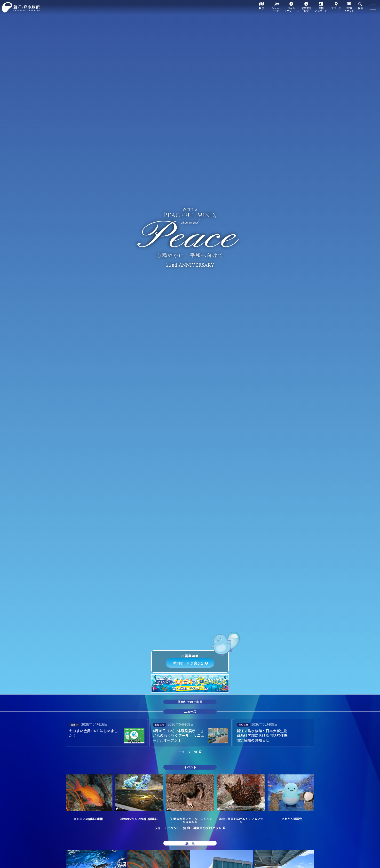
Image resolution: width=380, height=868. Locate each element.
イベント (190, 767)
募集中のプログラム (207, 828)
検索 (360, 8)
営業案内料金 (306, 9)
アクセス (336, 8)
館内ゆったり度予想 (189, 663)
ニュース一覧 (188, 752)
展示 (261, 8)
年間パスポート (321, 9)
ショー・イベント (277, 9)
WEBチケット (349, 9)
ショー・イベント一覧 (170, 828)
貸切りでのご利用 (190, 702)
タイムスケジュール (291, 9)
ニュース (190, 712)
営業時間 (192, 656)
